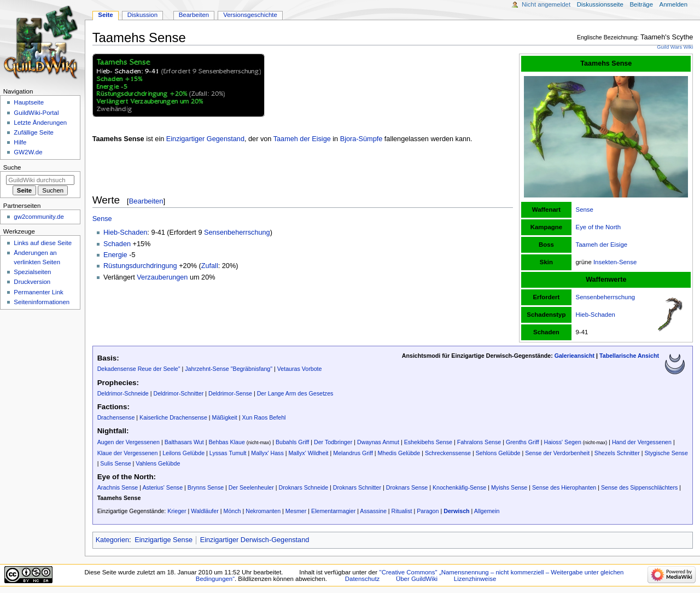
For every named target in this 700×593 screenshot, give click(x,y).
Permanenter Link (38, 292)
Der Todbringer (333, 442)
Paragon (428, 511)
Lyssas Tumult (228, 453)
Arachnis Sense (118, 487)
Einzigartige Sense (164, 540)
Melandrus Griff (353, 453)
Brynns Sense (206, 487)
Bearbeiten (146, 201)
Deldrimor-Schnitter (179, 393)
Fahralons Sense (479, 442)
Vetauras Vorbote (300, 369)
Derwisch (456, 511)
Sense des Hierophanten (564, 487)
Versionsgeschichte (250, 15)
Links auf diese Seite (43, 243)
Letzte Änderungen (40, 123)
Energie (115, 255)
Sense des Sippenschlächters (639, 487)
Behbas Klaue (226, 442)
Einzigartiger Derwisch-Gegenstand (255, 540)
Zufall (210, 266)
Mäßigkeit (225, 417)
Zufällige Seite (34, 132)
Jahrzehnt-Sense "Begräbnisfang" (229, 369)
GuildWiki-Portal (36, 113)
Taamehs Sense (119, 498)
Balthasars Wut (184, 442)
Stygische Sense (666, 453)
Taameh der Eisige (602, 245)
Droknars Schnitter (357, 487)
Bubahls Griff (292, 442)
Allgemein (487, 511)
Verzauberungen (162, 277)
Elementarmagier (333, 511)
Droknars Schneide (303, 487)
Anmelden (674, 4)
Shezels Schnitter (617, 453)
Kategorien (112, 540)
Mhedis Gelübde (399, 453)
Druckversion (32, 282)
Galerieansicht (574, 356)
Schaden (117, 244)
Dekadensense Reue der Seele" (139, 369)
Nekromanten (263, 511)
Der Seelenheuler (251, 487)
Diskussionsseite (600, 4)
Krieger (177, 511)
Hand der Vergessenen (642, 442)
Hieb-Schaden (596, 315)
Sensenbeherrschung (606, 297)
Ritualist (402, 511)
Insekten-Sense (615, 262)
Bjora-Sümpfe (361, 139)
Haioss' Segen (562, 442)
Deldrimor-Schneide (123, 393)
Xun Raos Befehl (264, 417)
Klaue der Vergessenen (128, 453)
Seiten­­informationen (42, 302)
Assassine (373, 511)
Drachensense (116, 417)
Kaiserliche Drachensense (173, 417)
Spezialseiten (32, 272)
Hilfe (20, 142)
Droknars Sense (407, 487)
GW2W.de (28, 152)
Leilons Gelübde (183, 453)
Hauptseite (29, 102)
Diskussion (142, 15)
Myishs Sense (509, 487)
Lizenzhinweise (475, 579)
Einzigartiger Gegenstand (205, 139)
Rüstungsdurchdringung (140, 266)
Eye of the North (599, 227)
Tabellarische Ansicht (629, 356)
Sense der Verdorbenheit (557, 453)
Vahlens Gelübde (158, 463)
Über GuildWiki (417, 579)
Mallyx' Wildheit (308, 453)
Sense (585, 210)
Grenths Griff (523, 442)
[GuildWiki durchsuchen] (40, 180)
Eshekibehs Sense (428, 442)
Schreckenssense (448, 453)
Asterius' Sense (162, 487)
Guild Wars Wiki (675, 47)
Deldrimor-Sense (230, 393)
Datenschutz (363, 579)
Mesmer (296, 511)
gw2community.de (39, 217)
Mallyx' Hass (267, 453)
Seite (105, 15)
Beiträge (641, 4)
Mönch (232, 511)
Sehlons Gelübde (498, 453)
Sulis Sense (115, 463)
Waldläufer (205, 511)
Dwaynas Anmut (378, 442)
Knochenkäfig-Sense (459, 487)
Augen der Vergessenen (129, 442)
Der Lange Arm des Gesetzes (295, 393)
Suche (12, 167)
